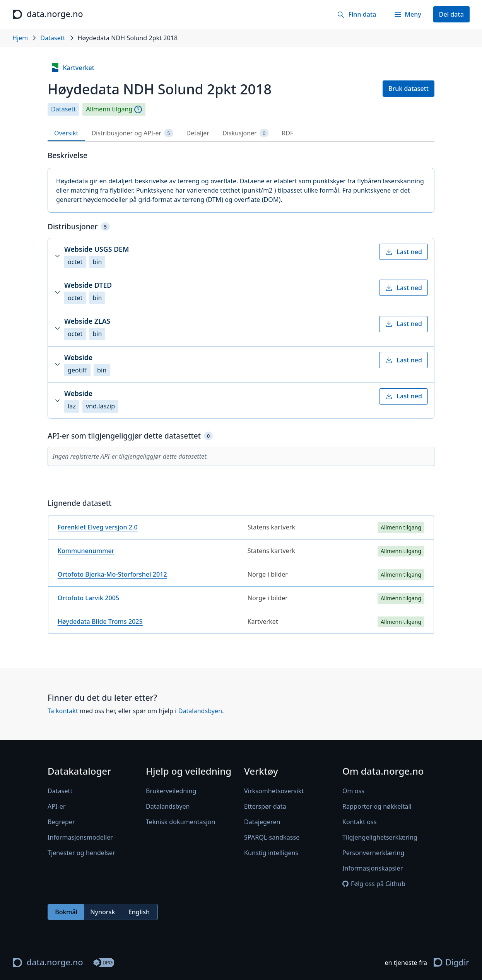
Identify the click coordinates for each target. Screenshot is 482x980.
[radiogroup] (103, 912)
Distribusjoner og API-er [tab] (132, 133)
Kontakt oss (360, 822)
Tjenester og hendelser (81, 853)
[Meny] (407, 14)
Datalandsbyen (200, 711)
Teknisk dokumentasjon (180, 822)
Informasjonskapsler (373, 868)
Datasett (53, 38)
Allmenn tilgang (109, 109)
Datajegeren (262, 822)
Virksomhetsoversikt (274, 791)
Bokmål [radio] (66, 912)
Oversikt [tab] (66, 133)
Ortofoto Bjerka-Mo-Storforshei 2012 (112, 574)
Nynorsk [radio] (103, 912)
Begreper (61, 822)
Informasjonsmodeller (80, 837)
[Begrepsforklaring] (138, 109)
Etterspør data (265, 806)
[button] (241, 256)
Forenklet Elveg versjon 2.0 (98, 527)
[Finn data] (356, 14)
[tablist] (241, 133)
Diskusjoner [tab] (245, 133)
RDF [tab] (287, 133)
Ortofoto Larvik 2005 (88, 598)
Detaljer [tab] (198, 133)
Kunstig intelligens (271, 853)
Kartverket (72, 68)
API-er (57, 806)
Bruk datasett (409, 89)
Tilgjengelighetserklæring (380, 837)
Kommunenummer (86, 551)
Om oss (353, 791)
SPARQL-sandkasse (272, 837)
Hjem (20, 38)
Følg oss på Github (374, 884)
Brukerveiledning (171, 791)
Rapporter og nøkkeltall (377, 806)
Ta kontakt (63, 711)
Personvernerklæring (373, 853)
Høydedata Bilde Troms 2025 (100, 621)
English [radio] (139, 912)
